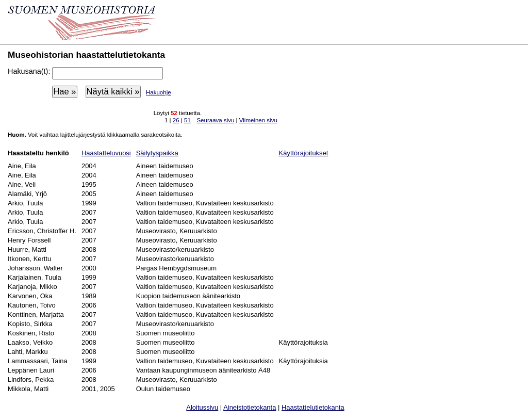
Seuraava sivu (215, 120)
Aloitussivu (202, 407)
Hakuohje (159, 92)
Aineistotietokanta (250, 407)
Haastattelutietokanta (313, 407)
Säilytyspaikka (157, 153)
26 (176, 120)
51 (187, 120)
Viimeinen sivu (258, 120)
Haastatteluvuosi (106, 153)
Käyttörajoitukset (304, 153)
